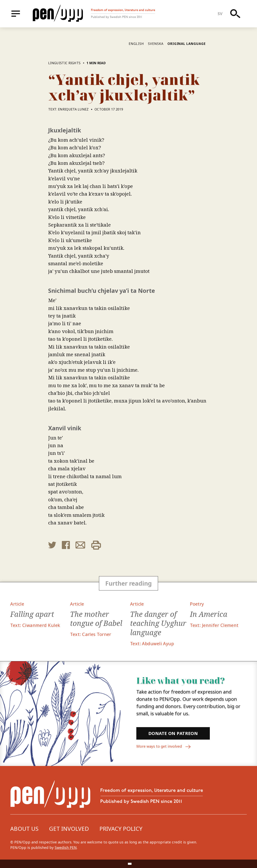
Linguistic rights (65, 63)
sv (220, 14)
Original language (187, 44)
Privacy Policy (121, 829)
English (136, 44)
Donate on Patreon (173, 733)
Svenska (156, 44)
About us (24, 829)
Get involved (69, 829)
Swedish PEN (66, 847)
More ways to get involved (164, 747)
